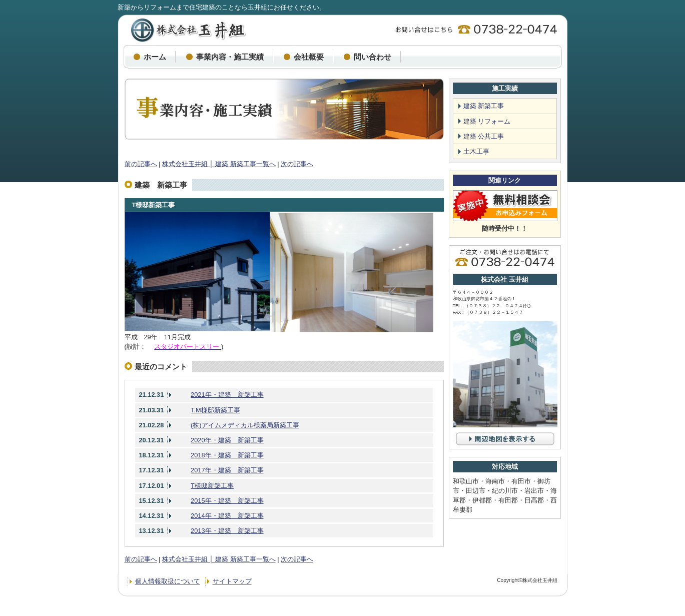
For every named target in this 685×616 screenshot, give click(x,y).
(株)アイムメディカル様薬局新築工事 (245, 425)
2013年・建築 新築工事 (227, 531)
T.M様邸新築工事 (215, 410)
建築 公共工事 (484, 136)
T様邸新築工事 (154, 205)
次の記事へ (297, 164)
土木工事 (476, 151)
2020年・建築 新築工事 (227, 440)
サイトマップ (232, 581)
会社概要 (309, 57)
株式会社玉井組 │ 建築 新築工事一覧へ (219, 164)
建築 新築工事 (484, 106)
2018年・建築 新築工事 (227, 455)
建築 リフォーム (487, 121)
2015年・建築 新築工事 (227, 501)
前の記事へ (141, 164)
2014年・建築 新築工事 (227, 516)
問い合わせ (373, 57)
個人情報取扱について (168, 581)
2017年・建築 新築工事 (227, 470)
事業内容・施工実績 (230, 57)
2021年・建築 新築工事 (227, 395)
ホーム (155, 57)
